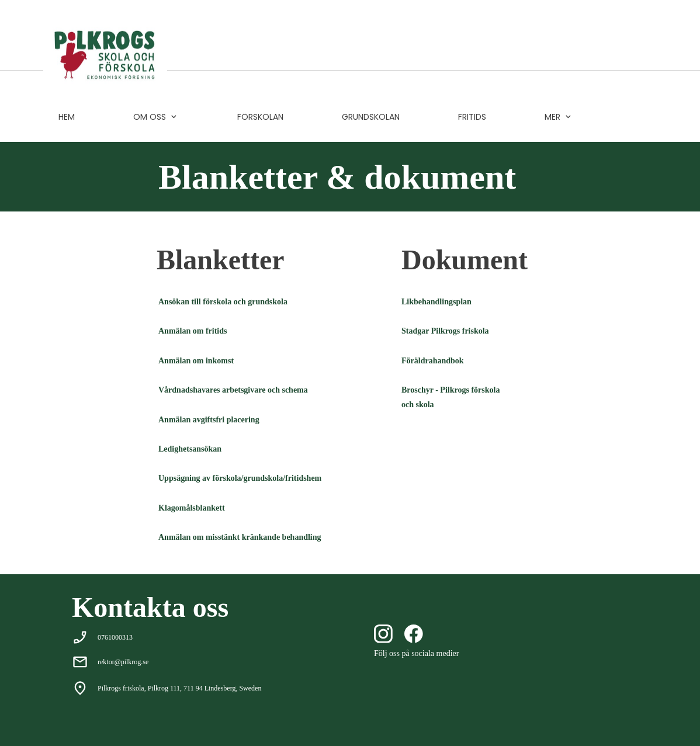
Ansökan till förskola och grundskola (223, 302)
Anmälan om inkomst (196, 361)
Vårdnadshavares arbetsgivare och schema (233, 390)
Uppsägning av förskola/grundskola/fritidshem (240, 478)
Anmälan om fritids (193, 331)
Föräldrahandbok (433, 361)
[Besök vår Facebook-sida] (414, 634)
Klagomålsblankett (192, 508)
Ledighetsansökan (190, 449)
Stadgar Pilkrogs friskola (445, 331)
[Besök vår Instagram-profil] (383, 634)
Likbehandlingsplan (436, 302)
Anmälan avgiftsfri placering (209, 420)
